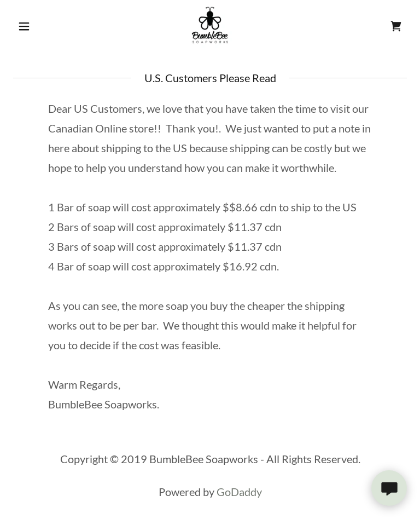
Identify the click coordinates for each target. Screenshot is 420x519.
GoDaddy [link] (239, 492)
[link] (210, 26)
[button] (43, 26)
